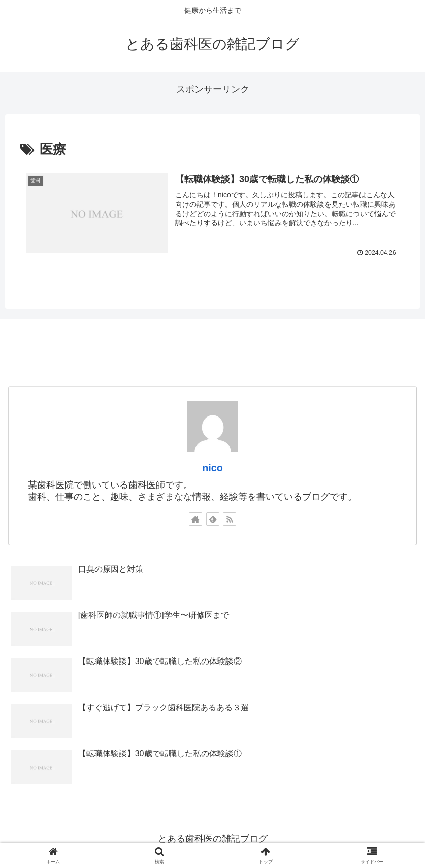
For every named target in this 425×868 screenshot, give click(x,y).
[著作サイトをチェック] (195, 519)
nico (212, 468)
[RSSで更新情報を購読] (230, 519)
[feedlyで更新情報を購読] (213, 519)
